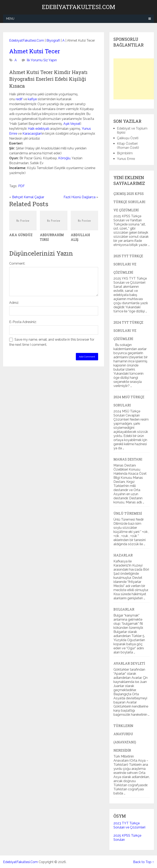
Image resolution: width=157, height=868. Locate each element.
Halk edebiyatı (39, 129)
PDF (21, 186)
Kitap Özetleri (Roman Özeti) (128, 146)
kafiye (32, 99)
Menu (10, 19)
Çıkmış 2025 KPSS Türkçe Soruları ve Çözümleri (129, 202)
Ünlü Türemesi (128, 513)
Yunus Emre (126, 159)
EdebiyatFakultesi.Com (78, 7)
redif (19, 99)
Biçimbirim (125, 153)
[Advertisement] (135, 79)
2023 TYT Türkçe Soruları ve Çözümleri (129, 825)
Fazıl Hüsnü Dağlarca (80, 197)
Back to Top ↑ (144, 862)
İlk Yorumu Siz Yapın (42, 60)
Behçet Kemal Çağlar (28, 197)
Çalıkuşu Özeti (128, 138)
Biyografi (53, 40)
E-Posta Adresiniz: (23, 322)
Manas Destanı (128, 459)
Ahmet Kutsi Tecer (35, 51)
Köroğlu (64, 158)
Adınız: (14, 303)
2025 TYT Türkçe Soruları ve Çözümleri (128, 264)
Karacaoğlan (32, 134)
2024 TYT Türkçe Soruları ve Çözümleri (128, 330)
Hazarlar (123, 555)
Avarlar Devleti (129, 663)
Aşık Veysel (72, 124)
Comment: (17, 263)
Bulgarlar (124, 609)
